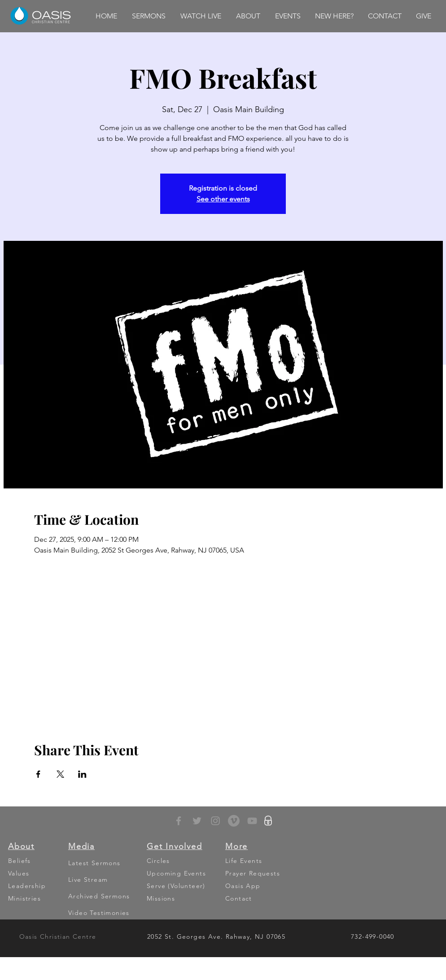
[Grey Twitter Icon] (197, 821)
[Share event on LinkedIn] (82, 774)
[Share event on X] (60, 774)
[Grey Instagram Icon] (215, 821)
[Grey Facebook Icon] (179, 821)
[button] (149, 16)
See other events (223, 199)
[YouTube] (252, 821)
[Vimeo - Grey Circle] (234, 821)
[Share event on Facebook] (38, 774)
